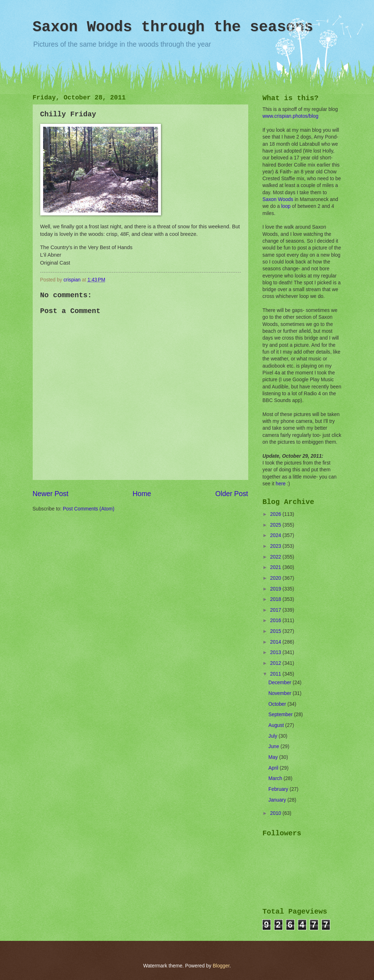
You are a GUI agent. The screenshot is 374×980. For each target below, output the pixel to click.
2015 (276, 631)
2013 (276, 652)
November (280, 693)
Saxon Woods (278, 199)
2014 (276, 642)
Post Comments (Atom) (89, 509)
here (281, 484)
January (278, 800)
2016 (276, 620)
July (273, 736)
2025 (276, 525)
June (274, 746)
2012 (276, 663)
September (281, 715)
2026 (276, 514)
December (280, 683)
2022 (276, 557)
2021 (276, 567)
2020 (276, 578)
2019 (276, 589)
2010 (276, 813)
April (274, 768)
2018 (276, 599)
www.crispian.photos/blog (291, 116)
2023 (276, 546)
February (279, 789)
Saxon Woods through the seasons (173, 27)
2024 (276, 535)
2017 (276, 610)
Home (142, 494)
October (278, 704)
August (277, 725)
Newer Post (51, 494)
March (276, 778)
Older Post (232, 494)
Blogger (221, 966)
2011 (276, 674)
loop (286, 206)
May (274, 757)
